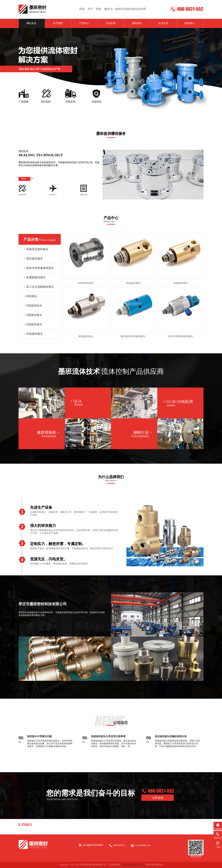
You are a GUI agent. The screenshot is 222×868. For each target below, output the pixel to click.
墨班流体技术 (79, 372)
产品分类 (31, 239)
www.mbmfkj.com (142, 845)
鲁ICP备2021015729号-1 (133, 865)
